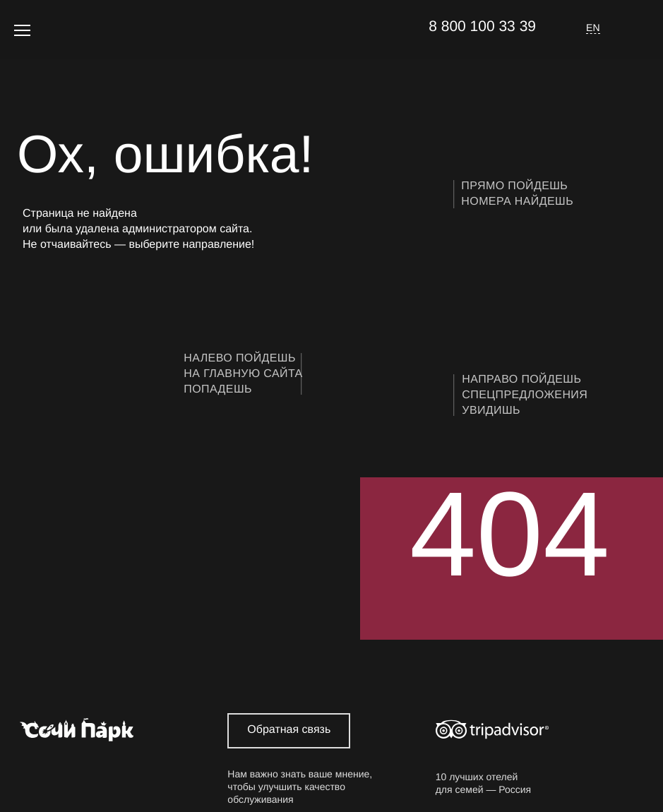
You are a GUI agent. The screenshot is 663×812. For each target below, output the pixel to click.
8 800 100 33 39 (482, 26)
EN (593, 28)
